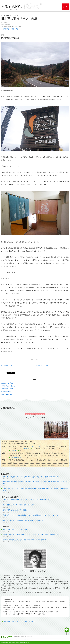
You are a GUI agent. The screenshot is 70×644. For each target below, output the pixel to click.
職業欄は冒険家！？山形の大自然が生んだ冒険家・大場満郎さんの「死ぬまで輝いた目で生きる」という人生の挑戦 (35, 483)
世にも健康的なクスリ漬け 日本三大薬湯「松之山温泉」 (19, 505)
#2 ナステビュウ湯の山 (8, 386)
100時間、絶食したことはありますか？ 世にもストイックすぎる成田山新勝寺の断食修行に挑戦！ (31, 535)
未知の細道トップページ (11, 621)
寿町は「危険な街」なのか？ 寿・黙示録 (15, 510)
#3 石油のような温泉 (42, 365)
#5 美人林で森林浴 (7, 395)
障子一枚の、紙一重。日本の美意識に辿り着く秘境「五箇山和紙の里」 (24, 520)
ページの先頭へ (67, 631)
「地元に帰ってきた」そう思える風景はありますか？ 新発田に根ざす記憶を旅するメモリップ (30, 515)
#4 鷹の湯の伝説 (6, 392)
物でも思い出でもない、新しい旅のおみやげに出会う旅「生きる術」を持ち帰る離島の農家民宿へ (31, 477)
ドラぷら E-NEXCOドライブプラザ (15, 640)
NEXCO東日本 (24, 640)
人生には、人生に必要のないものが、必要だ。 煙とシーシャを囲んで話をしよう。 (27, 500)
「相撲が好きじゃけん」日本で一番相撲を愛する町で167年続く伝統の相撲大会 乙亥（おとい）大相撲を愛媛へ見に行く (35, 490)
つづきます (35, 360)
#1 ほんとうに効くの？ (9, 365)
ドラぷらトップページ (29, 621)
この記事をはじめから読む (10, 29)
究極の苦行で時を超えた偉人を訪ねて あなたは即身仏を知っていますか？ (24, 540)
